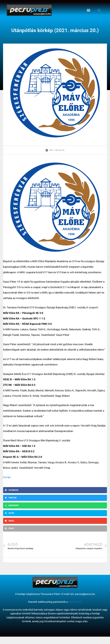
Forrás (7, 477)
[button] (89, 10)
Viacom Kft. (75, 602)
